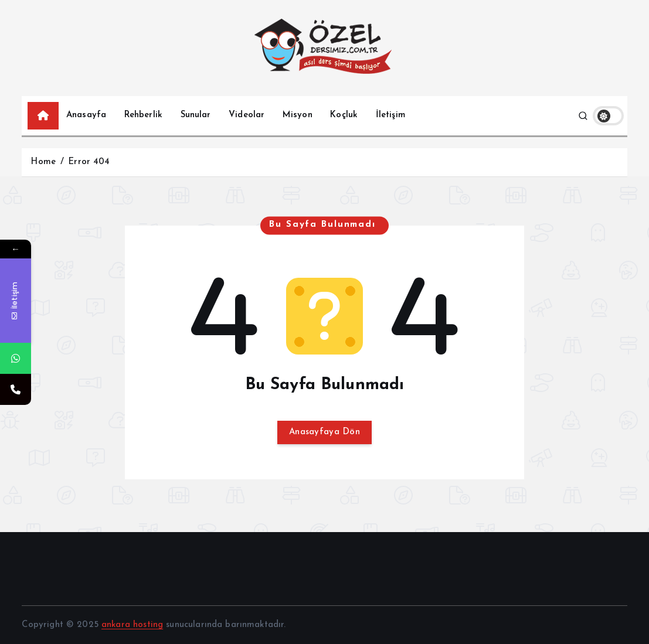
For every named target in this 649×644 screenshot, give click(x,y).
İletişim (390, 115)
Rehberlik (143, 115)
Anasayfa (86, 115)
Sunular (196, 115)
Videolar (247, 115)
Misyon (298, 115)
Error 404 (89, 162)
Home (43, 162)
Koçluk (344, 115)
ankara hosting (132, 625)
